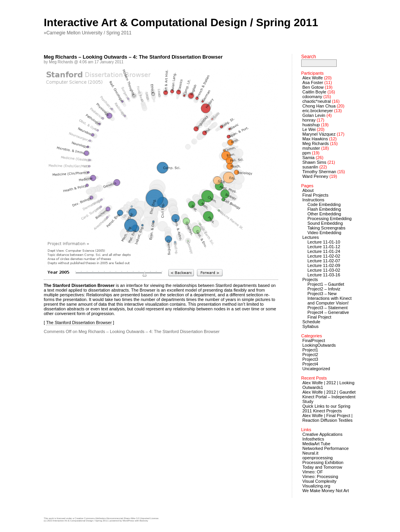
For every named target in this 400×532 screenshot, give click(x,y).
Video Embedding (324, 233)
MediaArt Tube (316, 444)
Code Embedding (324, 204)
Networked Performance (326, 448)
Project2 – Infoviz (324, 289)
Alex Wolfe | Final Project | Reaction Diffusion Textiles (328, 418)
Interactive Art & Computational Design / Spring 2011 (181, 22)
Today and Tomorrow (322, 467)
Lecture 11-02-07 (324, 261)
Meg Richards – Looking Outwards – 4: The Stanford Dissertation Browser (133, 57)
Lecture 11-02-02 (324, 256)
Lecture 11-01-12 (324, 247)
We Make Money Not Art (326, 491)
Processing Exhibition (323, 462)
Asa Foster (313, 82)
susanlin (310, 167)
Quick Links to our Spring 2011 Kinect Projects (326, 408)
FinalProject (314, 340)
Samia (308, 158)
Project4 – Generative (328, 312)
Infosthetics (313, 439)
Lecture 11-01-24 (324, 251)
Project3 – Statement (328, 308)
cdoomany (312, 97)
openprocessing (318, 458)
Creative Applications (322, 434)
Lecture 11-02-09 (324, 265)
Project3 (310, 359)
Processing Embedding (329, 219)
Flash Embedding (324, 209)
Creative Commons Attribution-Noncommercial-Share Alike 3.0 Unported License (116, 518)
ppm (306, 153)
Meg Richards (316, 143)
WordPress (129, 521)
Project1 (310, 350)
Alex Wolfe (312, 78)
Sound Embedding (325, 223)
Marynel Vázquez (319, 134)
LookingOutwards (319, 345)
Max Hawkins (315, 139)
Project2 (310, 355)
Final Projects (315, 195)
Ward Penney (315, 176)
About (308, 190)
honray (309, 120)
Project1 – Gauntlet (326, 284)
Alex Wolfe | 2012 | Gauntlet (329, 392)
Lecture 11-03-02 (324, 270)
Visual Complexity (319, 481)
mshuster (311, 148)
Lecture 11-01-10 (324, 242)
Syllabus (311, 326)
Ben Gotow (313, 87)
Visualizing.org (316, 486)
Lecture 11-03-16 (324, 275)
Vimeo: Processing (320, 476)
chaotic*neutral (317, 101)
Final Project (319, 317)
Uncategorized (316, 369)
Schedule (311, 322)
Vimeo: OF (312, 472)
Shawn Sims (314, 162)
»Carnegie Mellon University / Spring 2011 (88, 33)
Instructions (313, 200)
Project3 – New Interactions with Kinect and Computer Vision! (329, 298)
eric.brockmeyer (318, 111)
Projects (310, 279)
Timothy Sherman (319, 172)
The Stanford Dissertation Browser (79, 322)
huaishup (311, 125)
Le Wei (309, 129)
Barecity (144, 521)
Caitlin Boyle (314, 92)
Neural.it (310, 453)
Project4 (310, 364)
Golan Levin (314, 115)
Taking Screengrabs (326, 228)
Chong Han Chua (319, 106)
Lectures (311, 237)
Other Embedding (324, 214)
